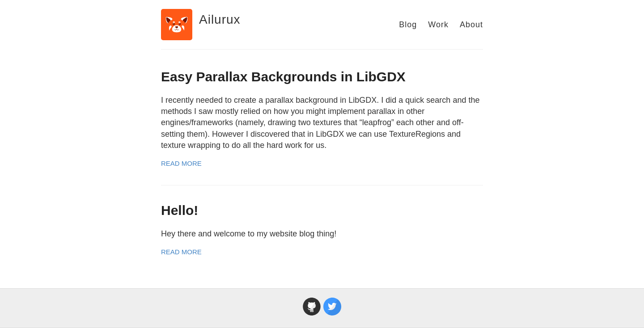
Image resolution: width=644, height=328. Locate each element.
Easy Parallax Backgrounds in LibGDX (283, 77)
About (471, 25)
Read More (181, 163)
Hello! (180, 210)
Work (438, 25)
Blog (408, 25)
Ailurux (220, 19)
